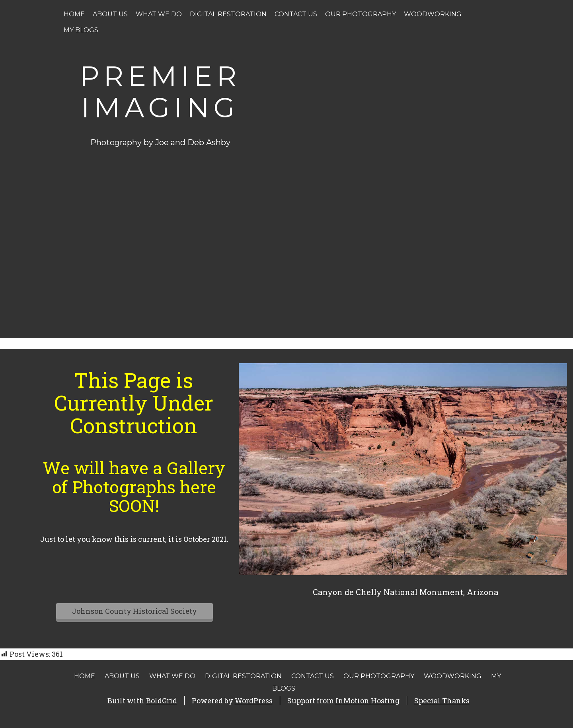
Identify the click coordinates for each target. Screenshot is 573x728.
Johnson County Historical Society (134, 611)
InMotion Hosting (367, 701)
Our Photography (361, 14)
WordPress (254, 701)
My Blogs (81, 30)
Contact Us (296, 14)
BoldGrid (162, 701)
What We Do (159, 14)
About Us (110, 14)
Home (74, 14)
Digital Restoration (228, 14)
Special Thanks (442, 701)
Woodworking (433, 14)
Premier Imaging (160, 92)
